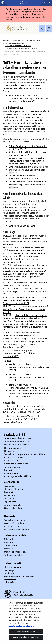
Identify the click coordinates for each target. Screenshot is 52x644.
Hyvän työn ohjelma (14, 523)
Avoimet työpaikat (13, 505)
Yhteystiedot (11, 545)
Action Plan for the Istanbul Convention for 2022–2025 (28, 147)
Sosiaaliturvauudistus (15, 520)
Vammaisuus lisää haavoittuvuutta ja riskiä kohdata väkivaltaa (26, 284)
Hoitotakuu (10, 451)
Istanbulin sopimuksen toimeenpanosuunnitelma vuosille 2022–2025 (29, 377)
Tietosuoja (9, 570)
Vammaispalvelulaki (14, 457)
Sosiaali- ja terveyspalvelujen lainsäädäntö (25, 454)
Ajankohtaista (11, 486)
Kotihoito (9, 470)
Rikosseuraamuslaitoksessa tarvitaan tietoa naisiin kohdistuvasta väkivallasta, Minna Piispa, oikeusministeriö (25, 335)
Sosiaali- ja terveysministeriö (14, 40)
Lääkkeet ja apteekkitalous (17, 530)
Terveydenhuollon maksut (17, 441)
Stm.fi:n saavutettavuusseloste (19, 576)
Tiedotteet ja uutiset (15, 489)
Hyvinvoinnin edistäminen (14, 43)
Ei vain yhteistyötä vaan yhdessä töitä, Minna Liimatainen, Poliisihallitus (25, 316)
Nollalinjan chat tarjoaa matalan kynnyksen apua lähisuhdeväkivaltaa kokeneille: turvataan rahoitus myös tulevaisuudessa (24, 258)
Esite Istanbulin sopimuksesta (28, 167)
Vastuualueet (35, 40)
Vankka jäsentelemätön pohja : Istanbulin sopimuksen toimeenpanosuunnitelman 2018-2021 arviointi (29, 393)
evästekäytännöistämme (22, 626)
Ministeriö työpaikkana (16, 552)
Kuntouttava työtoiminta (16, 464)
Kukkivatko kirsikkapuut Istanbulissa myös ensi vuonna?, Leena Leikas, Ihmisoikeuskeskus (26, 344)
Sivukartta (9, 573)
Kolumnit (9, 492)
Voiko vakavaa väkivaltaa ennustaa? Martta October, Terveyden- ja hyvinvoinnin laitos (25, 309)
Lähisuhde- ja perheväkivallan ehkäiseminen (21, 49)
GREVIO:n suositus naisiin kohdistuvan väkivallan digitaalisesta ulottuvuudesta (28, 184)
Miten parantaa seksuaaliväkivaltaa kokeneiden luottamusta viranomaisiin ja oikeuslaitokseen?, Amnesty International (25, 268)
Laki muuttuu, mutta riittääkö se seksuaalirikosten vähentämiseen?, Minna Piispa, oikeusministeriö (25, 300)
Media (47, 3)
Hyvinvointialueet (13, 448)
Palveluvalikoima (12, 526)
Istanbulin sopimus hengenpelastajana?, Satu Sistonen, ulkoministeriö (20, 353)
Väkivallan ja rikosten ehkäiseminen (18, 46)
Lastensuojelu (11, 473)
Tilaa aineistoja (11, 498)
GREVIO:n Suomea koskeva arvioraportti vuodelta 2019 (24, 177)
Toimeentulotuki (12, 467)
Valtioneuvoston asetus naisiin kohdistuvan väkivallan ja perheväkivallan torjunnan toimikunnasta (29, 98)
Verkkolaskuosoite (13, 555)
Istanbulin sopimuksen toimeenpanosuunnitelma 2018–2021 (28, 386)
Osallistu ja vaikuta (13, 508)
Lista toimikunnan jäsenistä (22, 226)
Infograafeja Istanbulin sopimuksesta (27, 171)
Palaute (10, 582)
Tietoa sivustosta (12, 567)
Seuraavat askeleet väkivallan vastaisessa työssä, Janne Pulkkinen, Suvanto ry (26, 290)
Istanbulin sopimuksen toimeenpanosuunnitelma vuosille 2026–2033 (29, 367)
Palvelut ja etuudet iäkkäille (18, 476)
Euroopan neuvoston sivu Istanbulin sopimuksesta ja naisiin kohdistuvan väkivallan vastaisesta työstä (26, 161)
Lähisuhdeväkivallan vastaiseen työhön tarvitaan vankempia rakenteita (24, 249)
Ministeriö (9, 542)
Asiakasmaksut (11, 460)
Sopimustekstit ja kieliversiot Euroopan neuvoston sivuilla (28, 153)
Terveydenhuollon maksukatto (19, 438)
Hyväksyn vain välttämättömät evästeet (26, 637)
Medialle (9, 548)
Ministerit (9, 539)
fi (27, 40)
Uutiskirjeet (10, 495)
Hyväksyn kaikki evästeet (26, 631)
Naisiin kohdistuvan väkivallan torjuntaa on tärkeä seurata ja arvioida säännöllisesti (24, 277)
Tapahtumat (10, 502)
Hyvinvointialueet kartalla (17, 445)
